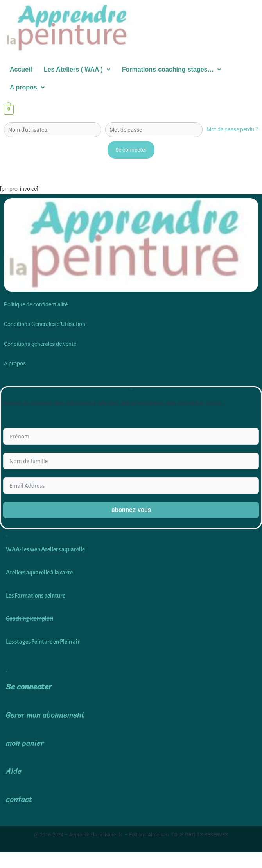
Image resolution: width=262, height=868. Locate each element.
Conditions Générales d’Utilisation (45, 324)
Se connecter (29, 687)
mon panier (25, 743)
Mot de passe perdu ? (232, 129)
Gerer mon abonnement (45, 715)
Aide (14, 771)
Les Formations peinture (36, 595)
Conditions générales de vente (40, 344)
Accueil (21, 69)
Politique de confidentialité (36, 304)
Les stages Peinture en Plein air (43, 642)
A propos (27, 87)
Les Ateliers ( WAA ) (77, 69)
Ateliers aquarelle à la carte (39, 572)
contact (19, 799)
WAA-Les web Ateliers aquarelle (45, 549)
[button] (77, 70)
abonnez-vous (131, 510)
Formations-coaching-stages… (172, 69)
